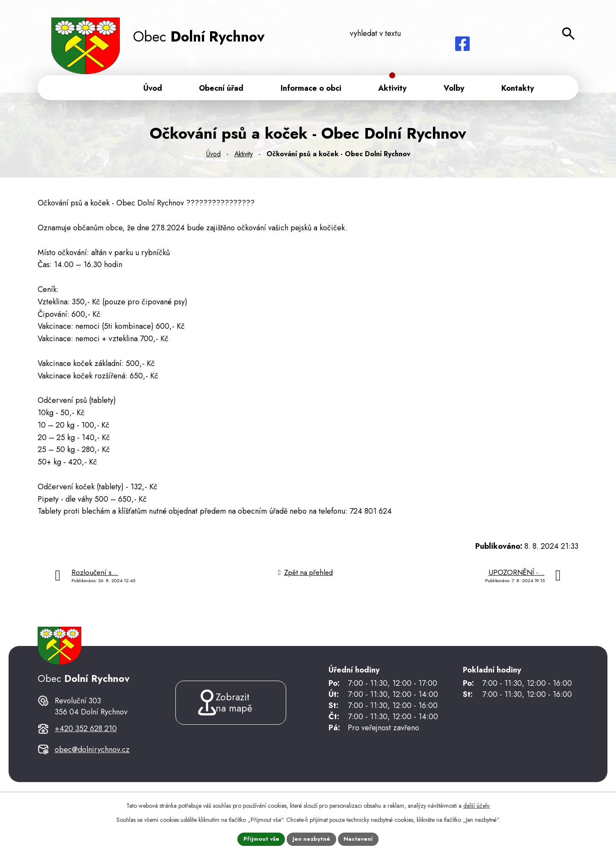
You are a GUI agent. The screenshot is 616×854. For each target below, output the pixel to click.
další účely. (477, 805)
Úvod (213, 156)
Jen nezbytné (312, 839)
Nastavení (359, 839)
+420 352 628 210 (86, 742)
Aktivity (244, 156)
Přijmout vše (261, 839)
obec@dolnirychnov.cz (92, 764)
